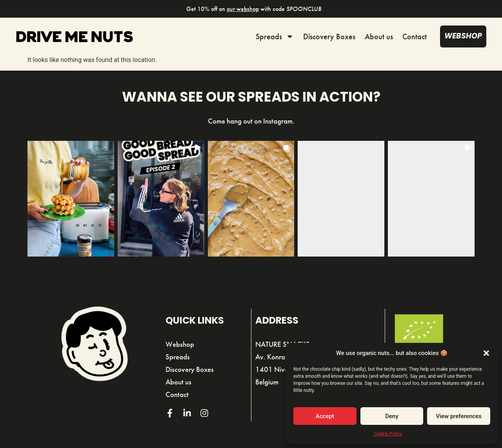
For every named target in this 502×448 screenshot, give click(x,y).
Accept (325, 416)
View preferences (459, 416)
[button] (486, 353)
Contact (415, 36)
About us (379, 36)
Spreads (275, 36)
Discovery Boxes (329, 36)
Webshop (180, 344)
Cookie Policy (388, 434)
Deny (392, 416)
